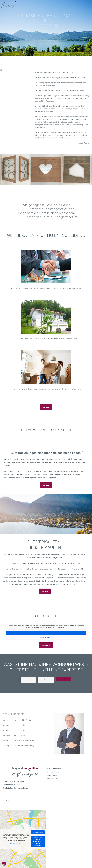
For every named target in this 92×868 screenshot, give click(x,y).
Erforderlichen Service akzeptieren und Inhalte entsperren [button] (38, 842)
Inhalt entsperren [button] (46, 633)
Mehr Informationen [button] (15, 843)
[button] (46, 407)
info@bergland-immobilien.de (18, 788)
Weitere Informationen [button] (46, 637)
